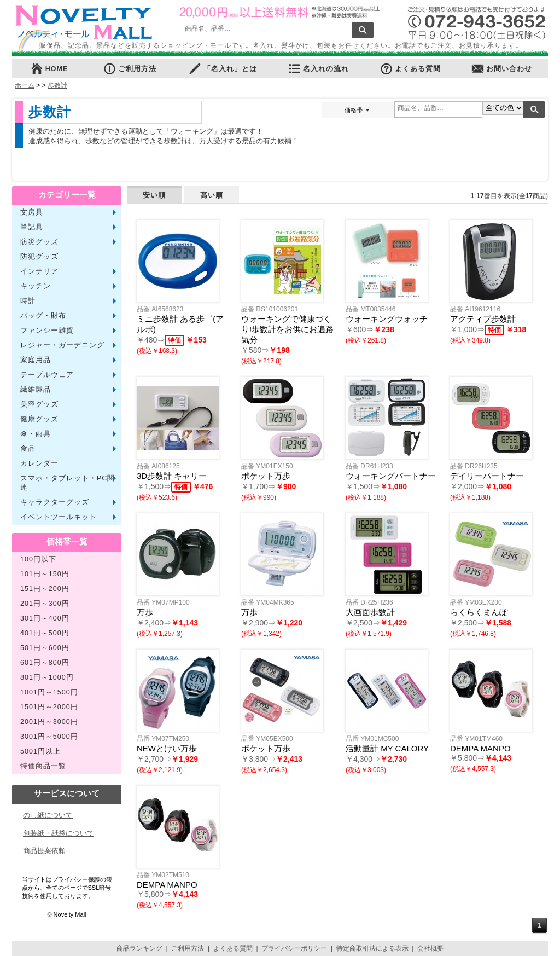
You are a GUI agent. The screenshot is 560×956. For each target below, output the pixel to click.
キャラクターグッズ (55, 502)
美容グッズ (39, 404)
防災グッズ (39, 242)
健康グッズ (39, 419)
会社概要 (430, 948)
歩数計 (57, 85)
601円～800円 (45, 663)
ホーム (25, 85)
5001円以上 (40, 751)
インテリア (39, 271)
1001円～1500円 (49, 692)
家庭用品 (36, 360)
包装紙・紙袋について (59, 833)
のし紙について (48, 815)
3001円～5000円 (49, 737)
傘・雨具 (36, 434)
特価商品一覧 (43, 766)
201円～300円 (45, 604)
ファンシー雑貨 (47, 331)
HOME (49, 69)
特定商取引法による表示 (372, 948)
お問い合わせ (501, 69)
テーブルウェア (47, 375)
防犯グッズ (39, 257)
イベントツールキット (59, 517)
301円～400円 (45, 618)
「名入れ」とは (223, 69)
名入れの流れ (318, 69)
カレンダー (39, 463)
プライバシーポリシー (294, 948)
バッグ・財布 (43, 316)
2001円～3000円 (49, 722)
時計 (28, 301)
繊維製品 (36, 390)
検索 (363, 30)
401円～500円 (45, 633)
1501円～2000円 (49, 707)
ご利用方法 (130, 69)
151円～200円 (45, 589)
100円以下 (38, 559)
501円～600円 (45, 648)
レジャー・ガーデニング (62, 345)
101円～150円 (45, 574)
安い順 (154, 195)
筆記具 (32, 227)
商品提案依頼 (44, 851)
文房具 (32, 212)
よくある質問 (410, 69)
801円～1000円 (47, 677)
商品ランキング (139, 948)
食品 (28, 449)
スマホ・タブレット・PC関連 (68, 483)
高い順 (212, 195)
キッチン (36, 286)
